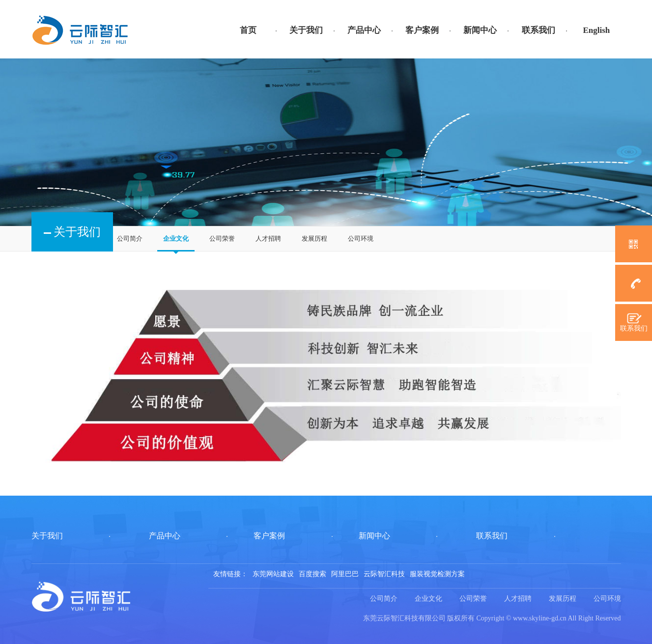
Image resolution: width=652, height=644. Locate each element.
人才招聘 (268, 238)
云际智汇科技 (384, 574)
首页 (248, 30)
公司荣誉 (222, 238)
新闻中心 (480, 30)
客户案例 (422, 30)
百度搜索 (312, 574)
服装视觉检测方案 (437, 574)
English (596, 30)
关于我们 (306, 30)
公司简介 (130, 238)
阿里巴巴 (345, 574)
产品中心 (364, 30)
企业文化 (176, 238)
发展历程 (314, 238)
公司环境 (361, 238)
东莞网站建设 (273, 574)
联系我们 (539, 30)
